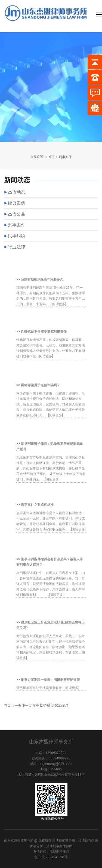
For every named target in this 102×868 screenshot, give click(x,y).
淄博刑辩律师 (59, 852)
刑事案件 (17, 225)
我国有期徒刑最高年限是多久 (42, 291)
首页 (51, 157)
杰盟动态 (17, 192)
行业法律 (17, 247)
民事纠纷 (17, 236)
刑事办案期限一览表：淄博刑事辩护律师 (50, 687)
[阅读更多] (59, 316)
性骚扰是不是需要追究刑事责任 (44, 344)
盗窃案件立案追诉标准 (37, 517)
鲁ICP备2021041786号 (51, 857)
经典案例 (17, 203)
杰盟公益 (17, 214)
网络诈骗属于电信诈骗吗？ (41, 398)
